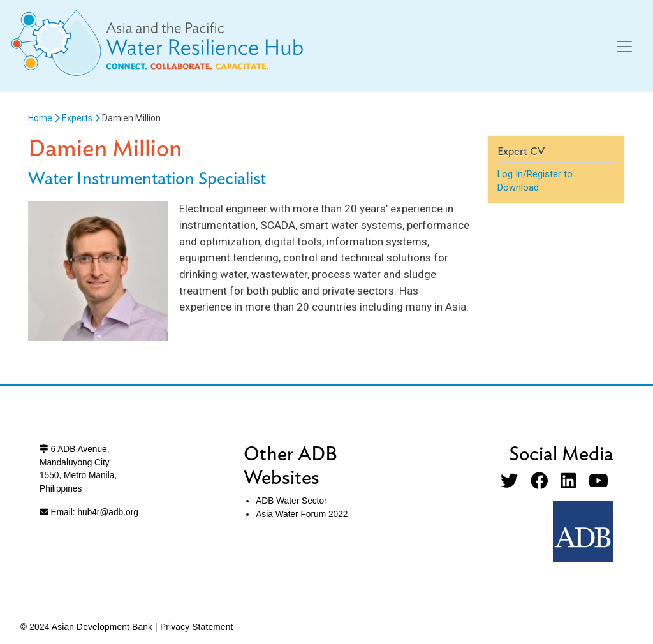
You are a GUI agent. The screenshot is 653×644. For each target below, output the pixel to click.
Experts (77, 118)
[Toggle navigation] (624, 47)
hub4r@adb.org (107, 512)
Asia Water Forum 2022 (302, 514)
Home (40, 118)
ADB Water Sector (291, 501)
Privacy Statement (197, 627)
